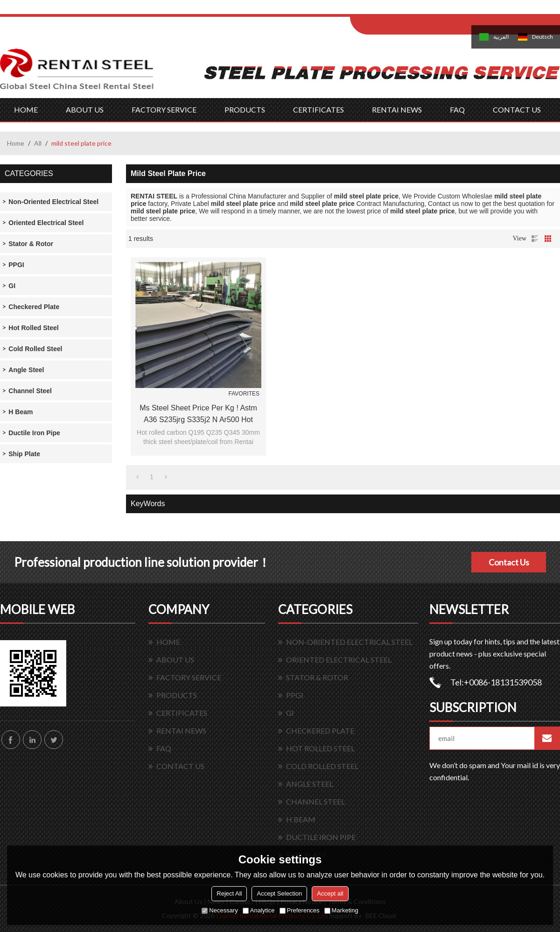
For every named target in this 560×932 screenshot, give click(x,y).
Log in (408, 10)
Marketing (341, 910)
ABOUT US (85, 109)
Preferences (300, 910)
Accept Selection (279, 893)
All (38, 143)
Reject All (229, 893)
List (535, 239)
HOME (26, 109)
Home (16, 143)
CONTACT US (517, 109)
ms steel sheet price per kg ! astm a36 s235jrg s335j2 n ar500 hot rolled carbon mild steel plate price (199, 415)
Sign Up (428, 10)
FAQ (457, 109)
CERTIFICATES (318, 109)
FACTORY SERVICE (164, 109)
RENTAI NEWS (397, 109)
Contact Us (509, 562)
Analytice (259, 910)
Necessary (220, 910)
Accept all (330, 893)
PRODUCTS (245, 109)
